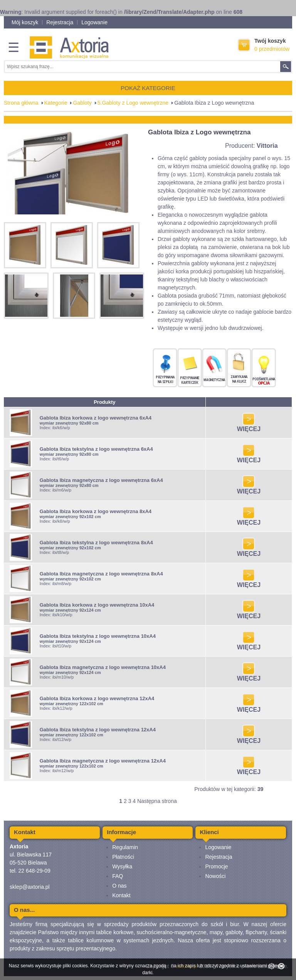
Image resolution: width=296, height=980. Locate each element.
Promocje (216, 866)
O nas (119, 886)
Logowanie (94, 22)
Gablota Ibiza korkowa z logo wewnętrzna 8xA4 (96, 511)
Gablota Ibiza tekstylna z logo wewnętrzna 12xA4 (98, 730)
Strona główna (21, 103)
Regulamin (125, 847)
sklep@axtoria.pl (30, 887)
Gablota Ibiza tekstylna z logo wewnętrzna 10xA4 (98, 636)
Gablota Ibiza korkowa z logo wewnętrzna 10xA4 (97, 605)
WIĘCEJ (249, 426)
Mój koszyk (25, 22)
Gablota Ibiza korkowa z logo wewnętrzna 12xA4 (97, 698)
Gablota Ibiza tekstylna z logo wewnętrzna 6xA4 (96, 449)
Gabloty (82, 103)
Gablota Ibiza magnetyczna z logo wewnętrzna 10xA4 (103, 667)
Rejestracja (60, 22)
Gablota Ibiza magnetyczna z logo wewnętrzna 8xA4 (101, 574)
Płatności (123, 857)
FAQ (118, 876)
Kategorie (56, 103)
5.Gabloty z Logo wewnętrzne (133, 103)
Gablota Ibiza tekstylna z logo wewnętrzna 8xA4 (96, 543)
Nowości (215, 876)
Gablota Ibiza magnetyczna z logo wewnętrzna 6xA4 (101, 480)
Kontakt (121, 895)
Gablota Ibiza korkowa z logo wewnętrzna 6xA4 (96, 418)
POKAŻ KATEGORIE (148, 88)
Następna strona (157, 801)
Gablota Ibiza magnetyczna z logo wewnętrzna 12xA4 (103, 761)
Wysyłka (122, 866)
